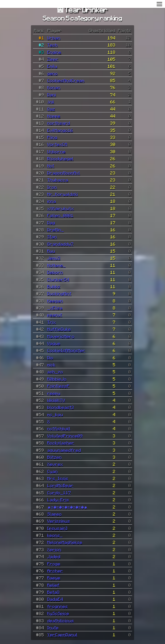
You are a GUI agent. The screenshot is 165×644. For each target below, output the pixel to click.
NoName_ (57, 265)
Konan (54, 87)
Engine (54, 52)
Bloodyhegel (60, 158)
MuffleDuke (59, 329)
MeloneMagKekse (65, 542)
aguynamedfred (64, 450)
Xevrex (55, 464)
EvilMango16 (60, 130)
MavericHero (61, 336)
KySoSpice (58, 613)
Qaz (51, 109)
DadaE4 (55, 599)
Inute (53, 628)
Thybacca (58, 180)
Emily (52, 66)
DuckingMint (59, 293)
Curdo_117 (59, 493)
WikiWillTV (56, 400)
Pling (52, 137)
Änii (51, 102)
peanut (55, 315)
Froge (54, 564)
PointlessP (59, 386)
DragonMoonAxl (64, 173)
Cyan (53, 471)
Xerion (54, 549)
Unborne (57, 151)
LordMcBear (60, 485)
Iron (52, 187)
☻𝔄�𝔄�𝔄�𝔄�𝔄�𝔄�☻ (67, 507)
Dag (51, 223)
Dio (50, 358)
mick (51, 365)
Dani (52, 95)
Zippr (53, 59)
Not (51, 166)
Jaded (54, 556)
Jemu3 (54, 258)
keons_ (55, 535)
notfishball (59, 428)
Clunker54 (58, 279)
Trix (52, 322)
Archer (55, 571)
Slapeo (55, 514)
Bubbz (54, 286)
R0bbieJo (57, 379)
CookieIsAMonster (66, 350)
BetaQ (53, 592)
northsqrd (59, 123)
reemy (54, 393)
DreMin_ (56, 230)
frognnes (58, 606)
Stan (52, 237)
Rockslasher (61, 443)
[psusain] (57, 528)
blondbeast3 (61, 407)
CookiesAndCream (66, 80)
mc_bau (55, 414)
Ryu (51, 251)
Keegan (55, 301)
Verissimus (59, 521)
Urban (54, 38)
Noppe (54, 116)
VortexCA (57, 144)
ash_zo (55, 372)
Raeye (54, 578)
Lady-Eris (58, 500)
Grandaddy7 (60, 244)
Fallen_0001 (60, 215)
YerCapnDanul (62, 635)
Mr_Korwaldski (63, 194)
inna (52, 201)
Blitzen (55, 457)
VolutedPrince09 (65, 436)
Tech (53, 45)
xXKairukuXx (61, 208)
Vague (54, 343)
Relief (53, 585)
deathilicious (61, 621)
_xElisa (55, 308)
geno (53, 73)
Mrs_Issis (58, 478)
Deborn (55, 272)
